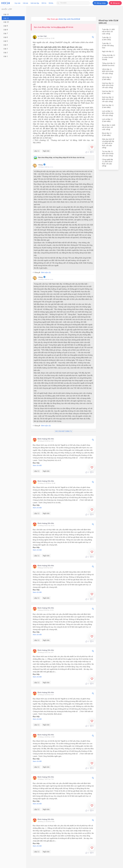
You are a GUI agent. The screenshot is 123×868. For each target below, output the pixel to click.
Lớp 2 (6, 52)
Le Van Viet (42, 36)
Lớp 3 (6, 49)
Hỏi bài (25, 3)
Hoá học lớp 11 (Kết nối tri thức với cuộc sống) (108, 85)
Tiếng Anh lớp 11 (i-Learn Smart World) (109, 57)
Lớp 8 (6, 30)
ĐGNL (51, 3)
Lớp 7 (6, 33)
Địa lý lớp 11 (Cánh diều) (107, 134)
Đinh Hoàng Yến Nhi (46, 439)
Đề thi (44, 3)
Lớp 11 (6, 18)
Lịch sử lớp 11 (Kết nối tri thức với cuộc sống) (108, 113)
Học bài (17, 3)
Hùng (40, 165)
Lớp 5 (6, 41)
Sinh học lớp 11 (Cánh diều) (108, 106)
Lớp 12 (6, 14)
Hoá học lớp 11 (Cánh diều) (108, 92)
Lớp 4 (6, 45)
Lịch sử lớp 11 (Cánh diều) (107, 120)
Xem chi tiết (37, 465)
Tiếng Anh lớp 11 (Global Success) (109, 64)
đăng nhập (61, 27)
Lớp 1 (6, 56)
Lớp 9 (6, 26)
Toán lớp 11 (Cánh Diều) (107, 38)
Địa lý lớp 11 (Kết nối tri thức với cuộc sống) (109, 127)
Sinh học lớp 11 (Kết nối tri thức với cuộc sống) (108, 99)
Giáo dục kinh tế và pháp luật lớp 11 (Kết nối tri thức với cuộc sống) (108, 143)
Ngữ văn (46, 151)
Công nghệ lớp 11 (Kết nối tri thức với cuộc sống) (107, 163)
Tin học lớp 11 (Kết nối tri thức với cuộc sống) (108, 153)
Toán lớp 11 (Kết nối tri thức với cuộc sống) (108, 31)
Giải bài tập (35, 3)
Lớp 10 (6, 22)
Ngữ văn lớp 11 (108, 51)
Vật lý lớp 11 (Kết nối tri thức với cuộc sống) (108, 71)
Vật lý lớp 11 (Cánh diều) (107, 78)
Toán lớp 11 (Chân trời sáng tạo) (108, 45)
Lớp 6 (6, 37)
